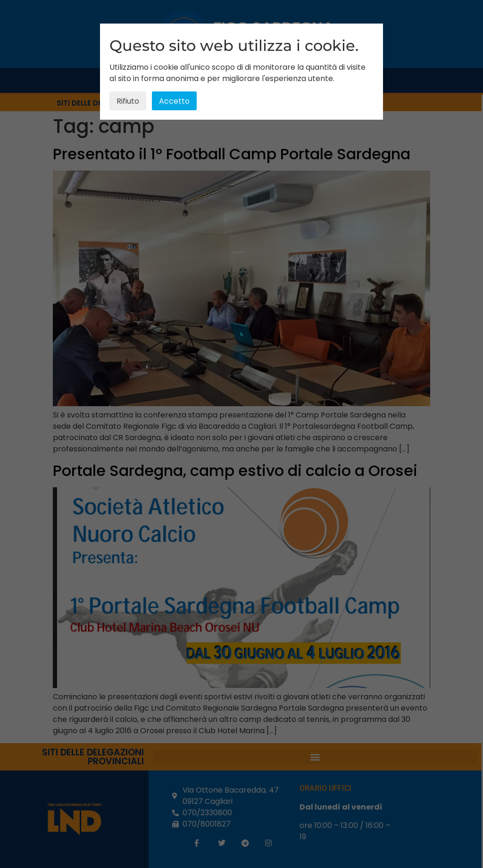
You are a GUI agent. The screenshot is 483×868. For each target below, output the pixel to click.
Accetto (174, 101)
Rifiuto (128, 101)
